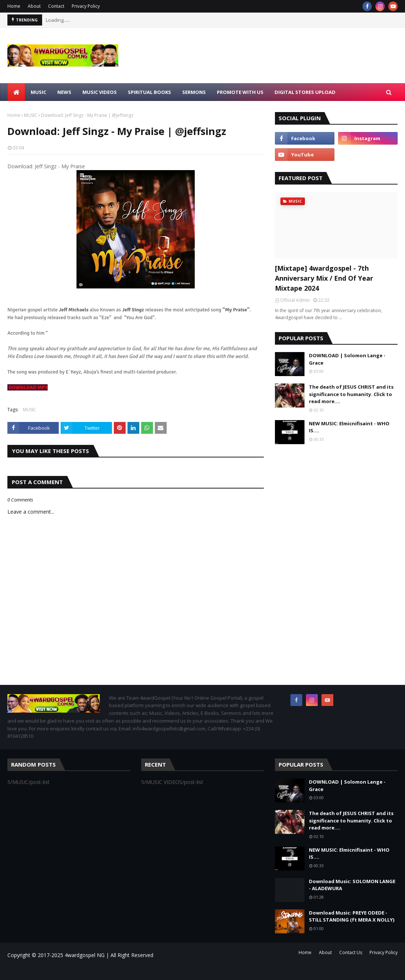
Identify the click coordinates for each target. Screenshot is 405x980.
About (34, 6)
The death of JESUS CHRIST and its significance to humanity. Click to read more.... (351, 394)
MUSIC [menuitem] (38, 92)
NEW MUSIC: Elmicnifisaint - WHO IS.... (349, 427)
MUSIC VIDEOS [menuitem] (100, 92)
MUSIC (31, 115)
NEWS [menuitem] (64, 92)
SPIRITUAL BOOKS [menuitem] (149, 92)
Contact (56, 6)
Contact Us (351, 952)
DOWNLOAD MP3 (28, 387)
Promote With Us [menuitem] (240, 92)
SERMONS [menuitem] (194, 92)
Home (14, 6)
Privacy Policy (86, 6)
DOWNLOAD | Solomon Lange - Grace (347, 359)
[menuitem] (16, 92)
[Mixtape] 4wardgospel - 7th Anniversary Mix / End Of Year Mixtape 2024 (324, 278)
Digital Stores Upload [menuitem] (305, 92)
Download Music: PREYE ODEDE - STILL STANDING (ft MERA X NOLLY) (352, 916)
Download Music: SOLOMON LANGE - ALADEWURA (352, 885)
